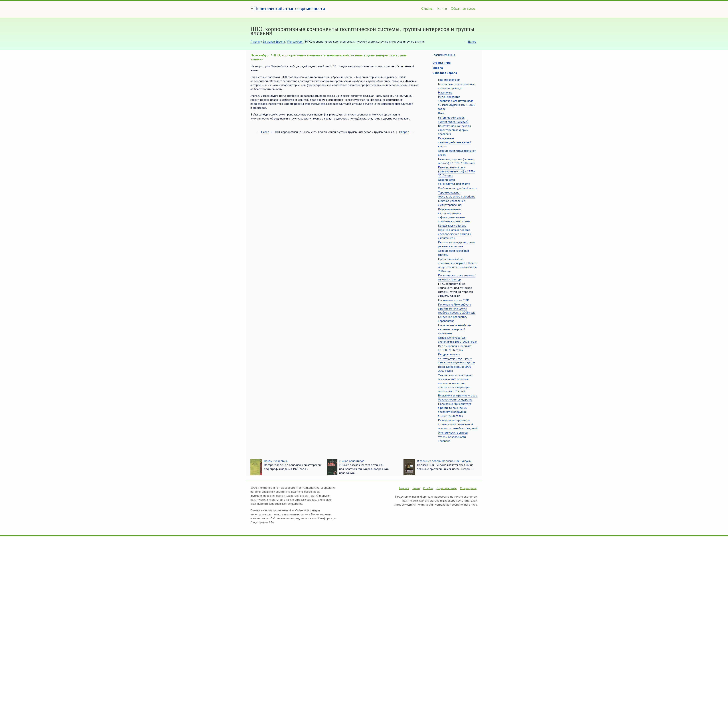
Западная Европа (274, 42)
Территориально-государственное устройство (457, 195)
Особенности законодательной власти (454, 182)
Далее (472, 42)
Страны (427, 9)
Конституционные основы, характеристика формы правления (455, 130)
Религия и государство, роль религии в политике (456, 244)
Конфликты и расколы (452, 226)
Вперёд (404, 132)
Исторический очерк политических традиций (453, 120)
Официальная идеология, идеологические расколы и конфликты (454, 234)
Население (445, 93)
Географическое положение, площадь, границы (457, 86)
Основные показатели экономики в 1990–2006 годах (458, 340)
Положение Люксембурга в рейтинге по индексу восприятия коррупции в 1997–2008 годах (455, 410)
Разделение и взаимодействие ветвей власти (455, 142)
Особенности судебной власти (458, 188)
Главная (255, 42)
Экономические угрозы (453, 433)
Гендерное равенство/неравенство (453, 319)
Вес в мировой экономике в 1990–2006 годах (455, 348)
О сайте (428, 488)
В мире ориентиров (352, 461)
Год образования (449, 80)
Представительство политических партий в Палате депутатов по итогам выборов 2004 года (458, 265)
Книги (442, 9)
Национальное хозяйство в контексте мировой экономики (454, 329)
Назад (265, 132)
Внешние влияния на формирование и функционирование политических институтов (454, 215)
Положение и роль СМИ (454, 300)
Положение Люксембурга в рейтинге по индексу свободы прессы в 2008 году (457, 309)
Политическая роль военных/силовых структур (457, 278)
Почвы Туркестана (276, 461)
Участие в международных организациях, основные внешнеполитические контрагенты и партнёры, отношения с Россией (455, 383)
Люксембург (295, 42)
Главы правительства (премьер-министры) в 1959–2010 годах (457, 171)
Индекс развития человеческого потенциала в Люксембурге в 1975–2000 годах (457, 103)
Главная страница (444, 55)
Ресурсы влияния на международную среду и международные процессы (456, 358)
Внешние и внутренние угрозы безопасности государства (458, 398)
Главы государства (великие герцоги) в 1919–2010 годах (456, 161)
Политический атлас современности (290, 8)
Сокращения (468, 488)
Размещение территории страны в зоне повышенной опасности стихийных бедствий (458, 424)
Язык (441, 113)
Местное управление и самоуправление (452, 203)
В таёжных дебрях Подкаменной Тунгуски (444, 461)
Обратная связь (463, 9)
